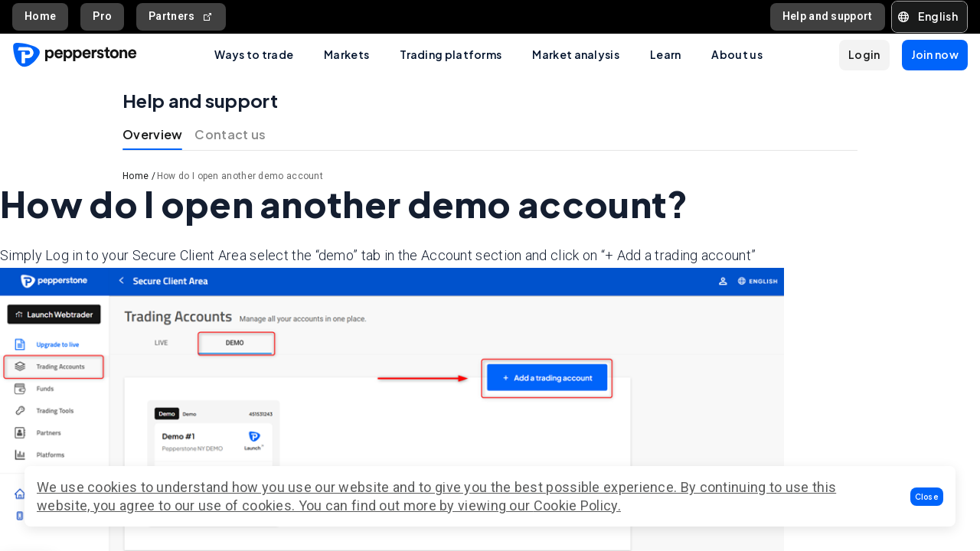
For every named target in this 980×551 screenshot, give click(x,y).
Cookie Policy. (577, 505)
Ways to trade (254, 54)
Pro (102, 16)
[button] (927, 497)
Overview (152, 134)
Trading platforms (451, 54)
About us (737, 54)
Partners (181, 16)
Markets (346, 54)
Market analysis (576, 54)
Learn (666, 54)
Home (40, 16)
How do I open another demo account (240, 176)
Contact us (230, 134)
